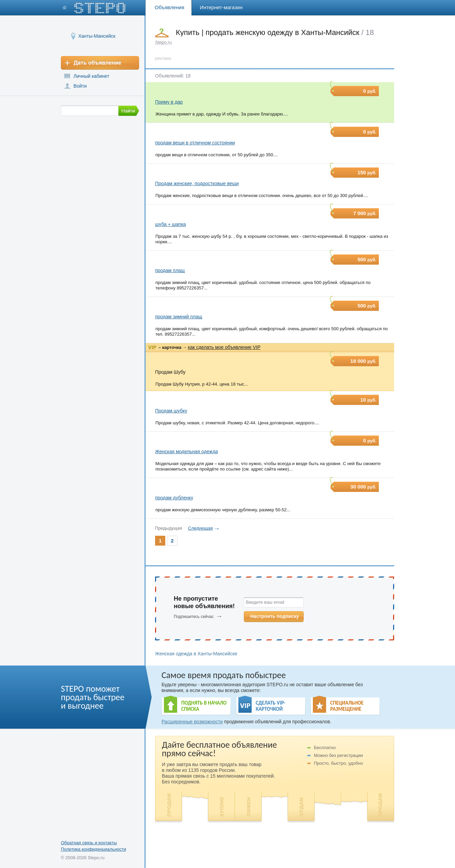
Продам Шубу (170, 372)
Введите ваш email (265, 602)
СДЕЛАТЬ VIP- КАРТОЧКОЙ (271, 706)
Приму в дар (169, 102)
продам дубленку (174, 498)
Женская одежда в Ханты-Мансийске (196, 654)
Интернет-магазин (221, 7)
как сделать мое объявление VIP (224, 347)
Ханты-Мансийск (97, 36)
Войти (80, 86)
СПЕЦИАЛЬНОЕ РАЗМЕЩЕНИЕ (347, 706)
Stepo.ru (163, 42)
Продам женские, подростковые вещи (197, 183)
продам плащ (170, 270)
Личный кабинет (91, 76)
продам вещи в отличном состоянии (195, 143)
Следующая (200, 528)
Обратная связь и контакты (89, 843)
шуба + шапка (171, 224)
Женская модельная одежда (187, 451)
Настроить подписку (275, 616)
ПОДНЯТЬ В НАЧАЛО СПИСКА (204, 706)
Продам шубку (171, 411)
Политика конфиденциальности (94, 849)
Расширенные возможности (192, 722)
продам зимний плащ (179, 317)
